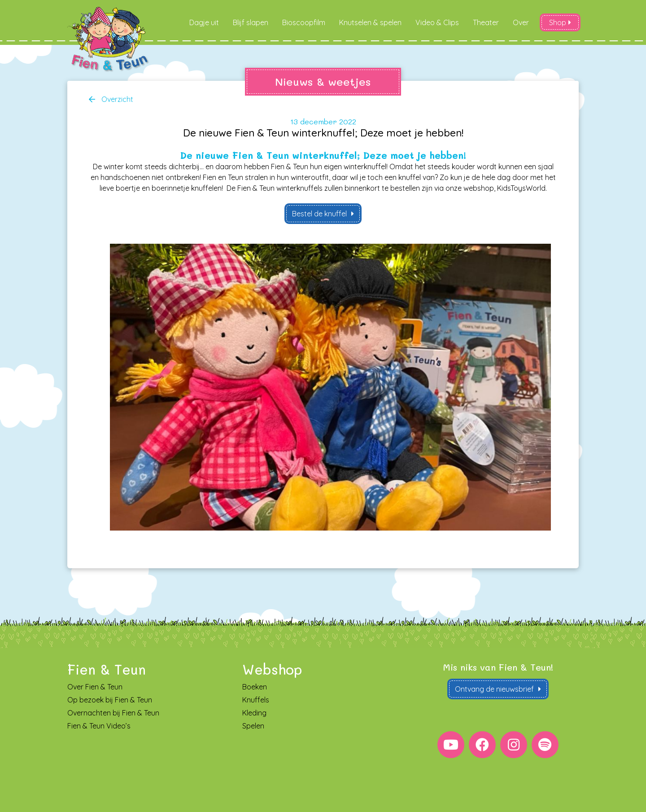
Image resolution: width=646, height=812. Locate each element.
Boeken (255, 687)
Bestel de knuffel (319, 214)
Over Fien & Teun (95, 687)
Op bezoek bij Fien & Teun (110, 700)
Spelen (253, 726)
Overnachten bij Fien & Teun (113, 713)
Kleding (254, 713)
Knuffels (256, 700)
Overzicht (116, 99)
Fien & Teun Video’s (99, 726)
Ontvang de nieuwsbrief (494, 689)
